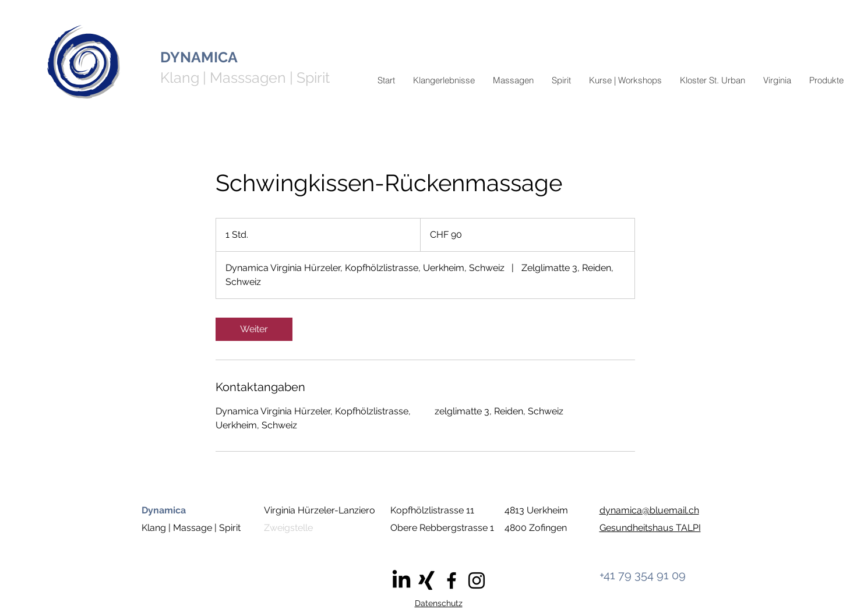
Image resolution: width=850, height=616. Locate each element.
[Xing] (426, 580)
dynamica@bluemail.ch (649, 510)
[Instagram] (477, 580)
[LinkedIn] (401, 580)
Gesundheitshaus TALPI (650, 528)
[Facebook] (452, 580)
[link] (254, 329)
